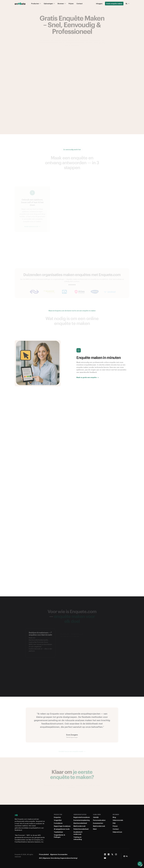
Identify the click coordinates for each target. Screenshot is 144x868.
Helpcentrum (117, 832)
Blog (114, 817)
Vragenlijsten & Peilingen (59, 836)
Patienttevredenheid (81, 829)
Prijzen (115, 826)
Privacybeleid (44, 854)
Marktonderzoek (79, 826)
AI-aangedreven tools (62, 829)
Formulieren (58, 823)
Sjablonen (97, 814)
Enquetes (57, 817)
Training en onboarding (78, 838)
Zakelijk (96, 817)
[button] (126, 856)
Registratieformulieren (82, 817)
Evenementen (98, 823)
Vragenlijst (58, 820)
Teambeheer (58, 832)
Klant (95, 829)
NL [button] (127, 1)
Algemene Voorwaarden (59, 854)
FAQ (114, 823)
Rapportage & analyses (62, 826)
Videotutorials (118, 820)
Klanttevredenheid (80, 823)
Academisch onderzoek (78, 833)
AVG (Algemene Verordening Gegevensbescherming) (58, 858)
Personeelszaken (99, 820)
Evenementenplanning (82, 820)
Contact (116, 829)
